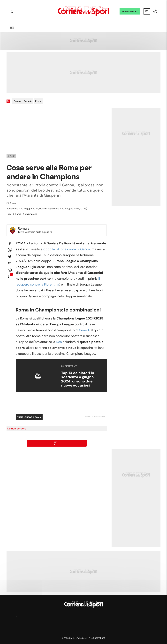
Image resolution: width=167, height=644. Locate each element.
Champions (30, 214)
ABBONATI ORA (130, 11)
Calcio (17, 101)
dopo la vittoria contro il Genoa (67, 249)
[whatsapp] (10, 250)
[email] (10, 263)
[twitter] (10, 257)
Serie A (28, 101)
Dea (59, 342)
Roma (38, 101)
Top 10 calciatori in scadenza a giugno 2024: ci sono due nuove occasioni (78, 379)
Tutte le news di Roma (29, 417)
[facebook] (10, 244)
